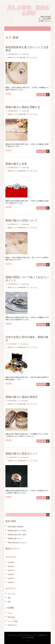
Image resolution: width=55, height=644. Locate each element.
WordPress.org (12, 625)
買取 (24, 58)
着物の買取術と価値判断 (16, 527)
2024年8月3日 (12, 457)
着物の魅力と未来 (16, 164)
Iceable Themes (30, 637)
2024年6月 (11, 574)
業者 (9, 94)
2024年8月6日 (12, 401)
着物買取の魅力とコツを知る (17, 531)
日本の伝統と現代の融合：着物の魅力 (27, 339)
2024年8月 (11, 566)
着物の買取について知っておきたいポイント (27, 279)
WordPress (42, 635)
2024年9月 (11, 562)
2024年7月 (11, 570)
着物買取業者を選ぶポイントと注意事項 (27, 49)
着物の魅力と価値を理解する (23, 107)
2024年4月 (11, 582)
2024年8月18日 (13, 168)
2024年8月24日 (13, 54)
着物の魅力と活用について (22, 220)
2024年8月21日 (13, 111)
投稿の (11, 617)
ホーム (27, 641)
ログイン (10, 613)
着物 (21, 58)
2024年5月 (11, 578)
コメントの (13, 621)
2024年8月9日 (12, 344)
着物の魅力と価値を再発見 (21, 397)
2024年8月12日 (13, 284)
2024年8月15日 (13, 224)
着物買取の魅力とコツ (15, 539)
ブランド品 (16, 58)
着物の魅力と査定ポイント (22, 454)
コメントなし (34, 58)
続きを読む (41, 95)
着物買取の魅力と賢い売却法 (17, 535)
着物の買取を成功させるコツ (17, 543)
